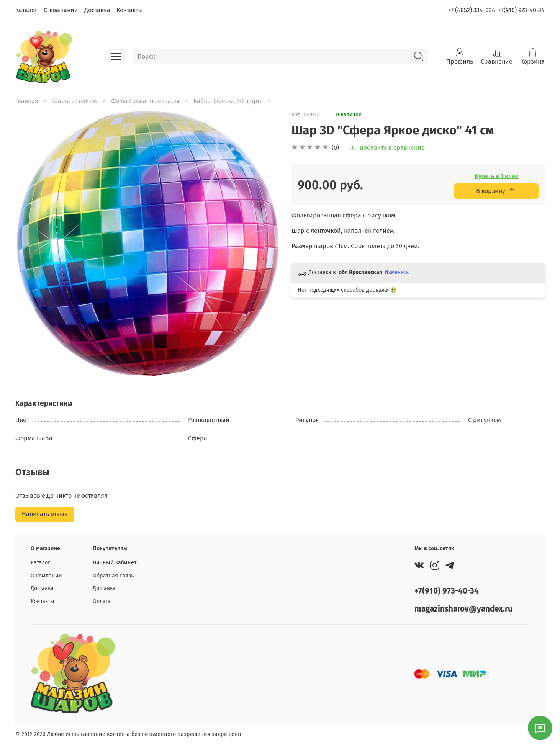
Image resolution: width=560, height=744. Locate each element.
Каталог (26, 10)
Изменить (397, 272)
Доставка (97, 10)
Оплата (102, 601)
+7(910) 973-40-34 (522, 10)
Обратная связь (113, 576)
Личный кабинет (115, 563)
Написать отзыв (45, 514)
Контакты (130, 10)
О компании (61, 10)
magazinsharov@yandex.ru (463, 609)
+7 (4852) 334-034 (472, 10)
